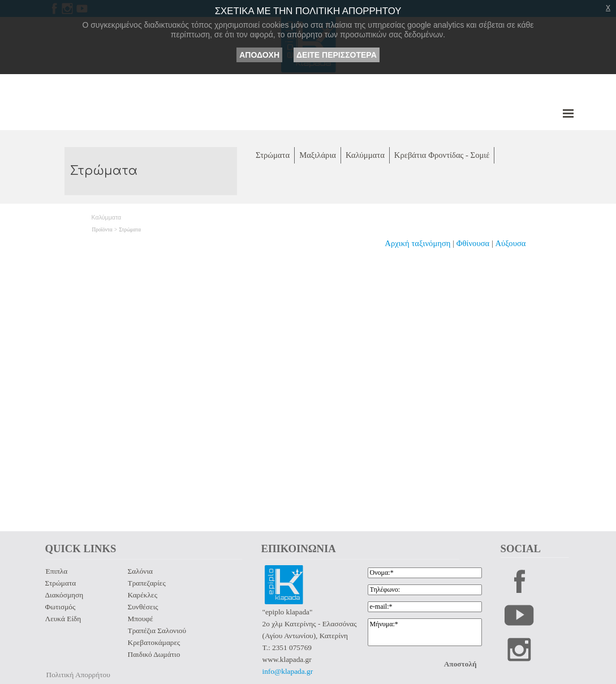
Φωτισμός (61, 607)
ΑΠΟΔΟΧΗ (259, 55)
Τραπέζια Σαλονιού (157, 631)
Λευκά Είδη (63, 619)
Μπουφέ (141, 619)
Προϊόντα (102, 230)
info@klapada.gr (288, 671)
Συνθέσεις (143, 607)
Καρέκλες (143, 595)
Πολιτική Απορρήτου (78, 675)
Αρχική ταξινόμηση (417, 243)
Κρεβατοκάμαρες (154, 642)
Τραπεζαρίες (147, 583)
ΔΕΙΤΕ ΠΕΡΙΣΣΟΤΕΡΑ (337, 55)
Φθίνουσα (474, 243)
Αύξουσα (511, 243)
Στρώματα (130, 230)
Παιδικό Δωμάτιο (154, 654)
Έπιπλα (57, 571)
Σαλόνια (140, 571)
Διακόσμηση (64, 595)
